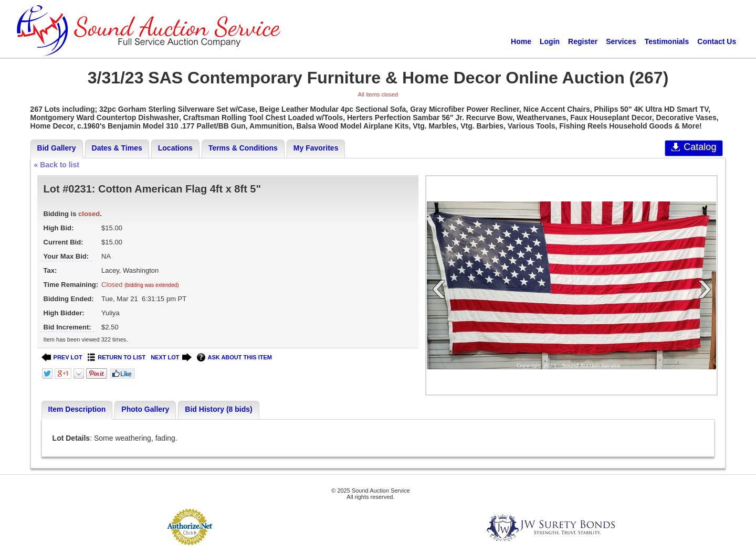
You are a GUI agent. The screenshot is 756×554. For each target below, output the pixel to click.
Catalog (694, 147)
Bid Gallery (57, 148)
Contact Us (717, 41)
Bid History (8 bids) (218, 409)
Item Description (77, 409)
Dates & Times (117, 148)
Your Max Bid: (66, 256)
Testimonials (667, 41)
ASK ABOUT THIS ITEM (234, 358)
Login (550, 41)
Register (583, 41)
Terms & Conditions (243, 148)
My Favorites (316, 148)
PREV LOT (62, 358)
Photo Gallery (145, 409)
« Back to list (57, 165)
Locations (175, 148)
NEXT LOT (171, 358)
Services (621, 41)
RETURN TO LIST (117, 358)
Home (521, 41)
